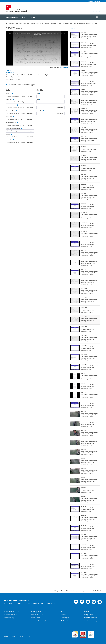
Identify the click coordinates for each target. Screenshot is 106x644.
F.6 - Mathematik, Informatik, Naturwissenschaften (44, 23)
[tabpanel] (37, 116)
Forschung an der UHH (38, 612)
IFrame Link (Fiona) (11, 111)
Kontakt (87, 612)
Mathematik (66, 23)
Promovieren (35, 618)
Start (38, 93)
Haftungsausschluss (59, 591)
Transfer (33, 624)
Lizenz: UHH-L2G (54, 67)
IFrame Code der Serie (12, 105)
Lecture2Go (11, 23)
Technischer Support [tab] (28, 85)
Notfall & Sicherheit (91, 618)
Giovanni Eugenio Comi (12, 77)
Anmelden (91, 1)
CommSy (9, 134)
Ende (38, 99)
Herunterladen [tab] (16, 85)
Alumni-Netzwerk (66, 624)
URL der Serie (10, 140)
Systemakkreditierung (99, 632)
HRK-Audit (90, 632)
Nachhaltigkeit (65, 618)
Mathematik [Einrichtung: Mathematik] (10, 73)
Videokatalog (22, 23)
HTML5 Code (10, 117)
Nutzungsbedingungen (85, 591)
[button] (97, 1)
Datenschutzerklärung (71, 591)
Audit (81, 632)
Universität (63, 612)
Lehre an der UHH (36, 615)
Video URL (9, 93)
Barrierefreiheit (97, 591)
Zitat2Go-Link (41, 105)
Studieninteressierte (11, 615)
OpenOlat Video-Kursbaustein (14, 128)
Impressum (48, 591)
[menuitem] (12, 17)
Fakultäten (63, 621)
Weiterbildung (9, 618)
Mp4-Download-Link (12, 123)
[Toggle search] (97, 17)
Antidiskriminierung (91, 621)
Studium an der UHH (11, 612)
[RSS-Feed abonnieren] (70, 29)
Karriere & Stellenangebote (39, 621)
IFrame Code (10, 99)
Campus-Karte (89, 615)
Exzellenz (63, 615)
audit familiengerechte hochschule (75, 634)
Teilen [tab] (8, 85)
